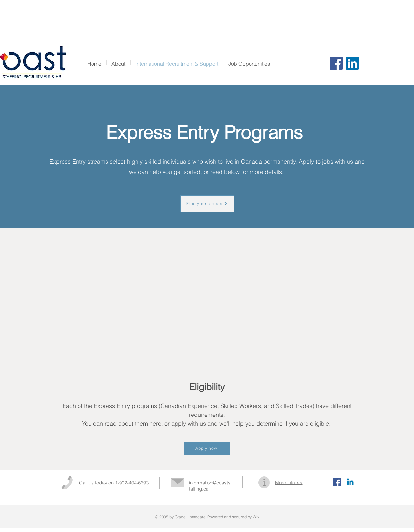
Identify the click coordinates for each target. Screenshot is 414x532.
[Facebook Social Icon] (337, 482)
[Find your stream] (207, 204)
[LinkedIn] (352, 63)
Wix (256, 517)
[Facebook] (336, 63)
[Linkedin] (350, 482)
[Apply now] (207, 448)
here (155, 423)
